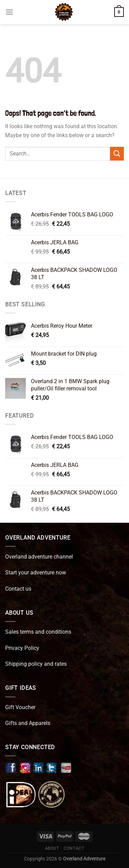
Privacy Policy (22, 648)
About (52, 848)
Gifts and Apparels (28, 723)
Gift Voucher (20, 707)
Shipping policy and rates (36, 664)
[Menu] (9, 12)
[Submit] (117, 154)
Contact (74, 848)
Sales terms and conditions (38, 632)
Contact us (18, 589)
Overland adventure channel (39, 557)
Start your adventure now (36, 573)
